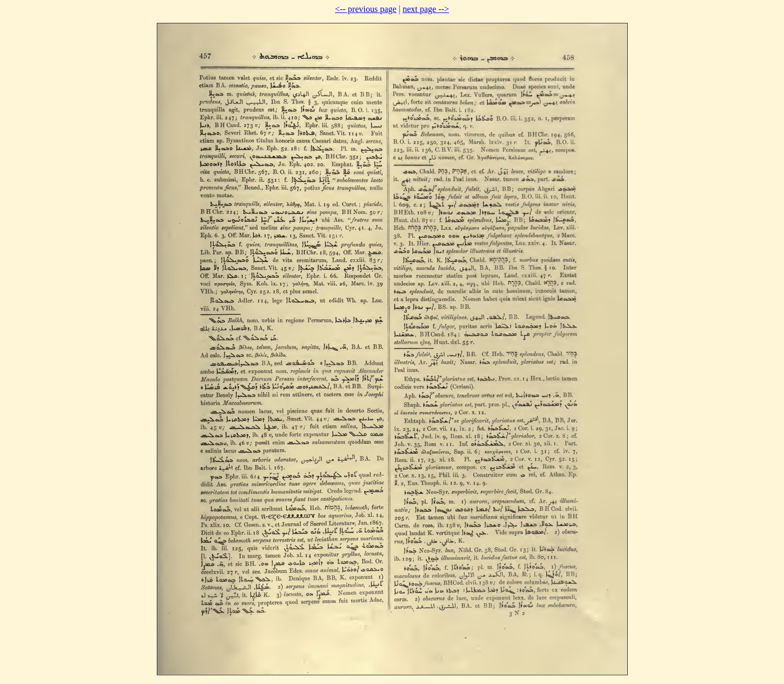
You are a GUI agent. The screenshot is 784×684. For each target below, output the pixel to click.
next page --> (425, 9)
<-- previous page (366, 9)
